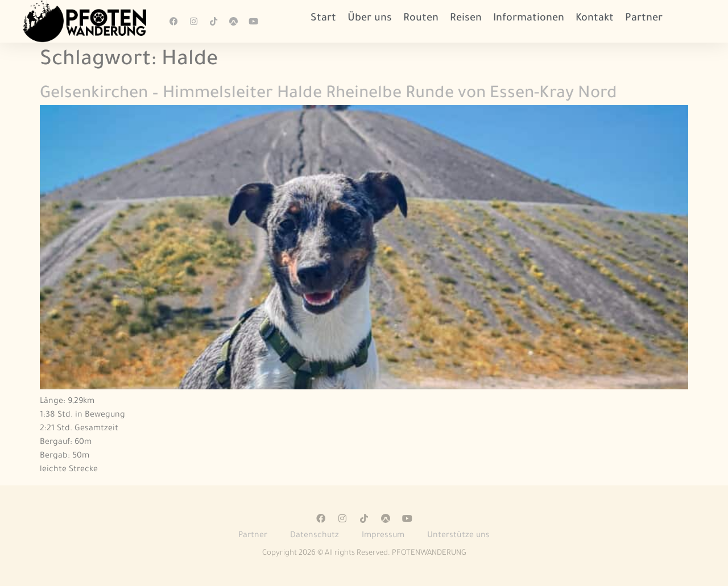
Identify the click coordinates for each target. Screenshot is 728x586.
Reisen (466, 19)
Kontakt (595, 19)
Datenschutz (315, 536)
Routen (421, 19)
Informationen (529, 19)
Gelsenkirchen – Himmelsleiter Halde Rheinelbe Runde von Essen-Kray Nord (328, 94)
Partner (644, 19)
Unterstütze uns (458, 536)
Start (323, 19)
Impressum (383, 536)
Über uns (370, 19)
